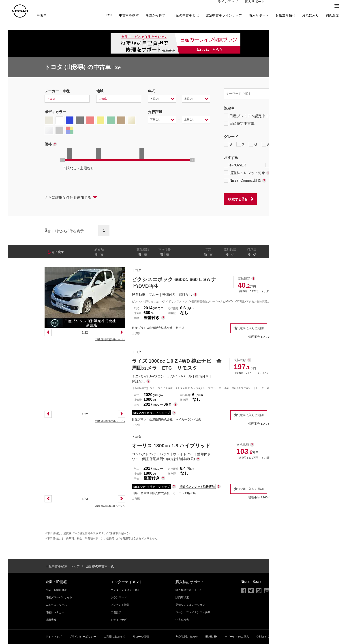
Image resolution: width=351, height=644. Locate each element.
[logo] (20, 11)
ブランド (321, 6)
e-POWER (235, 165)
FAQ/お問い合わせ (187, 637)
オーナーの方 (277, 6)
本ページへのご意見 (237, 637)
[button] (337, 6)
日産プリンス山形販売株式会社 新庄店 (158, 328)
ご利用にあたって (114, 637)
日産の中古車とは (186, 15)
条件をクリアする (292, 199)
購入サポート (250, 6)
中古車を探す (129, 15)
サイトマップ (54, 637)
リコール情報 (141, 637)
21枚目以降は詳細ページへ (110, 339)
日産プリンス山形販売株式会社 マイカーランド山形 (167, 419)
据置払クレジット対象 (247, 173)
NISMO (295, 144)
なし (291, 254)
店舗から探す (156, 15)
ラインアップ (224, 6)
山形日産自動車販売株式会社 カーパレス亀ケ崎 (164, 493)
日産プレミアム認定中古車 (248, 116)
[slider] (62, 160)
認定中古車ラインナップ (224, 15)
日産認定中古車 (239, 123)
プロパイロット (281, 165)
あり (300, 254)
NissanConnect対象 (245, 180)
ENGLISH (211, 637)
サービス (301, 6)
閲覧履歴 (332, 15)
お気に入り (310, 15)
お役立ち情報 (286, 15)
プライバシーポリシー (83, 637)
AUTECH (272, 144)
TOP (109, 15)
